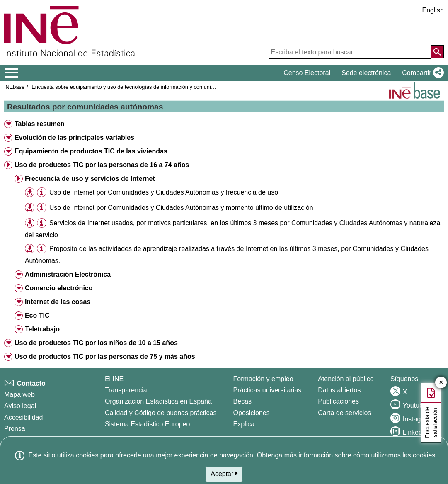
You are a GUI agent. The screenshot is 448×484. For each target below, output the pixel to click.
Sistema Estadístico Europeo (147, 424)
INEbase (14, 87)
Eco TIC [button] (37, 315)
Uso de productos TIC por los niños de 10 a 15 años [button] (96, 343)
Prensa (15, 429)
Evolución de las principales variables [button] (74, 137)
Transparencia (126, 390)
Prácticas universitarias (268, 390)
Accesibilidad (23, 417)
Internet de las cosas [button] (58, 302)
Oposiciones (252, 413)
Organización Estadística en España (158, 401)
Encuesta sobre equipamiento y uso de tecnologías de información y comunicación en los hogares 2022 (154, 87)
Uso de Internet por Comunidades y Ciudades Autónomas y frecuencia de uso (164, 192)
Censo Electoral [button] (307, 73)
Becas (242, 401)
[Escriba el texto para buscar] (350, 52)
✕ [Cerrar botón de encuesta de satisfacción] (441, 383)
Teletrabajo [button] (42, 329)
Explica (244, 424)
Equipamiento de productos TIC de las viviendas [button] (91, 151)
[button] (421, 73)
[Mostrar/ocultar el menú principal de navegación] (12, 73)
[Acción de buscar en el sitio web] (437, 52)
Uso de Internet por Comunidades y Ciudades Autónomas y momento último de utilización (181, 208)
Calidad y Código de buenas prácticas (161, 413)
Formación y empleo (263, 379)
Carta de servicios (344, 413)
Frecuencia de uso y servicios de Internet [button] (90, 179)
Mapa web (19, 395)
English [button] (433, 10)
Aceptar (224, 474)
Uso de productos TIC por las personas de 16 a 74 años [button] (102, 165)
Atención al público (346, 379)
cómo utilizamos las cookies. (395, 455)
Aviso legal (20, 406)
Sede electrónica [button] (366, 73)
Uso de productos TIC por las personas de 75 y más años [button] (105, 356)
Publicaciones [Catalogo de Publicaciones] (338, 401)
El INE (114, 379)
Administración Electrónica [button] (68, 274)
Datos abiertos (339, 390)
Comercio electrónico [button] (59, 288)
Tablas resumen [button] (40, 124)
